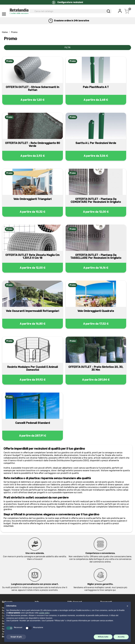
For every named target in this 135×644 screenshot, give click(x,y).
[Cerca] (70, 11)
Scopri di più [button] (16, 637)
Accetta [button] (121, 637)
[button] (127, 606)
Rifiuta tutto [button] (103, 637)
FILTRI (67, 47)
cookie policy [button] (44, 613)
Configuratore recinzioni (67, 2)
